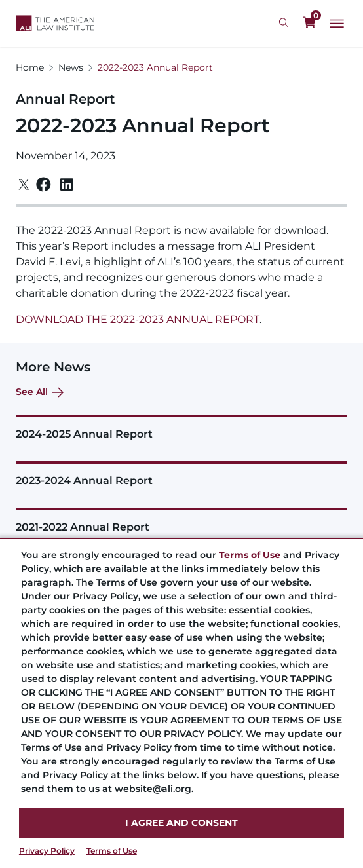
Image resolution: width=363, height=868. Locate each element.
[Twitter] (24, 184)
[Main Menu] (337, 24)
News (71, 67)
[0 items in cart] (309, 23)
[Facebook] (44, 184)
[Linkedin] (67, 185)
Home (30, 67)
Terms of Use (112, 851)
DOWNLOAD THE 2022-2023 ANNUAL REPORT (138, 319)
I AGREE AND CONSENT (181, 823)
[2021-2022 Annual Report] (181, 520)
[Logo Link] (55, 23)
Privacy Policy (47, 851)
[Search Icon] (285, 23)
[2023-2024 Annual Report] (181, 474)
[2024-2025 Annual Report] (181, 427)
